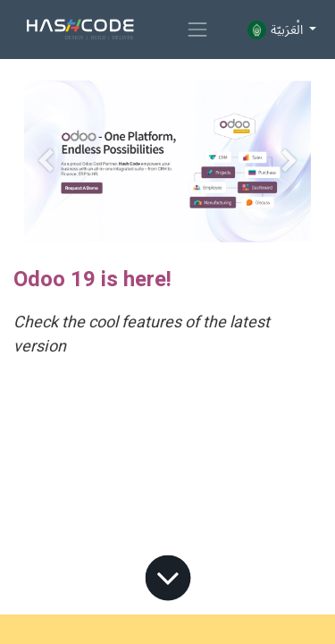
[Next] (289, 161)
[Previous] (46, 161)
